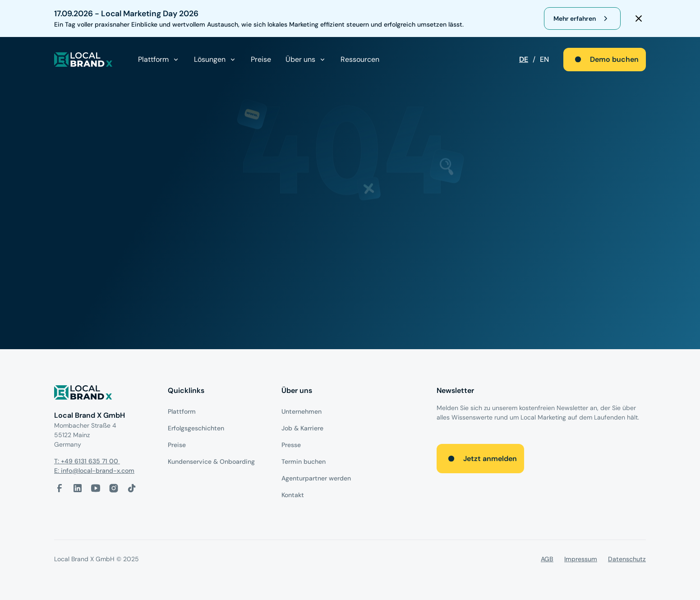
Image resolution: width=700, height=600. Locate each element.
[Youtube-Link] (96, 488)
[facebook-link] (60, 488)
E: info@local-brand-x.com (94, 471)
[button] (159, 60)
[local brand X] (83, 60)
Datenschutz (627, 559)
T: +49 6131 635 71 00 (87, 461)
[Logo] (104, 394)
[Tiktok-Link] (132, 488)
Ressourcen (360, 59)
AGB (547, 559)
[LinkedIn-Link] (78, 488)
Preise (261, 59)
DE (524, 59)
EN (544, 59)
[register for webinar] (582, 18)
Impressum (581, 559)
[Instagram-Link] (114, 488)
